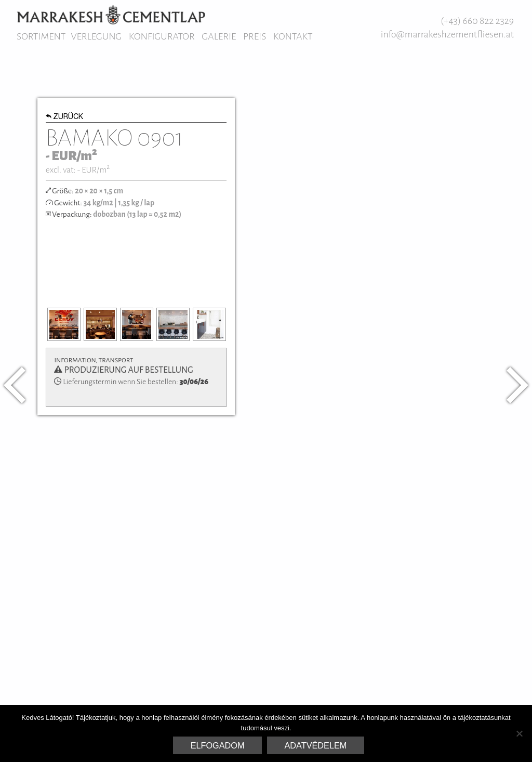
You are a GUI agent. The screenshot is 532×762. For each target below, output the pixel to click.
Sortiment (41, 36)
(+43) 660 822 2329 (477, 21)
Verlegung (96, 36)
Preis (255, 36)
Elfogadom (218, 745)
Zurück (65, 117)
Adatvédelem (316, 745)
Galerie (219, 36)
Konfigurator (162, 36)
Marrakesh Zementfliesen (111, 15)
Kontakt (293, 36)
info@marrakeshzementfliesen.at (447, 34)
